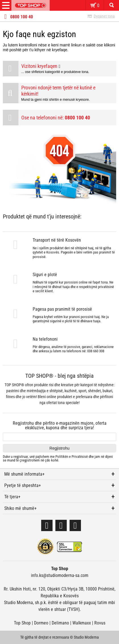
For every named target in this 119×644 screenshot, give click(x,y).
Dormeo (41, 623)
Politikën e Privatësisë (72, 457)
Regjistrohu (59, 448)
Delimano (60, 623)
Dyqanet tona (104, 16)
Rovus (100, 623)
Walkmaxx (82, 623)
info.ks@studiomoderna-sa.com (60, 575)
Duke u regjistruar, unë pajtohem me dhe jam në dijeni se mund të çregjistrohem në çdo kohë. (58, 459)
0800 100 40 (22, 17)
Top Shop (22, 623)
